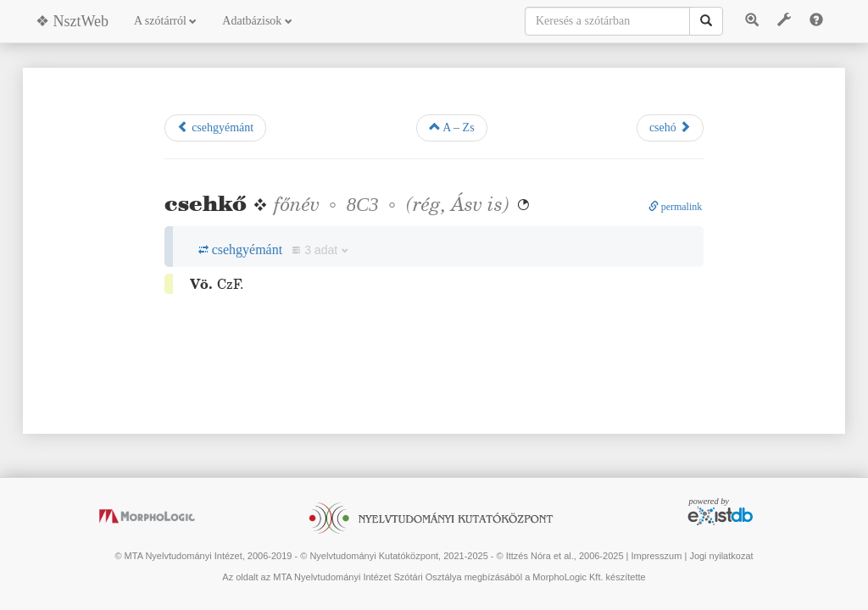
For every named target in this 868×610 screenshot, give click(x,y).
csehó (670, 127)
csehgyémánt (216, 127)
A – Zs (452, 127)
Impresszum (656, 556)
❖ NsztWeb (72, 21)
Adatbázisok (257, 21)
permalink (676, 207)
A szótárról (165, 21)
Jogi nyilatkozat (721, 556)
